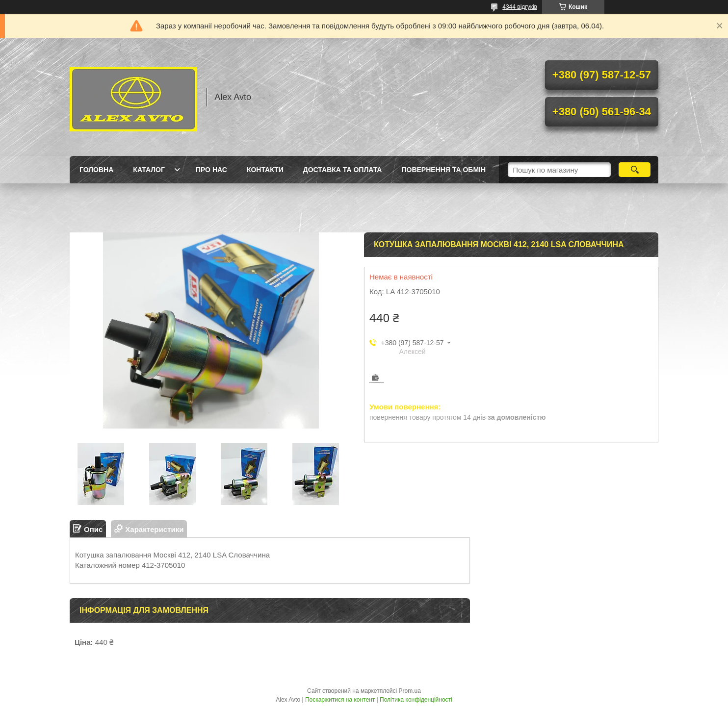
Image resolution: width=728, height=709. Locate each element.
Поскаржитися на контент (340, 700)
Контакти (265, 170)
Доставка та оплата (343, 170)
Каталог (149, 170)
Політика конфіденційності (416, 700)
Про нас (211, 170)
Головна (96, 170)
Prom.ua (410, 691)
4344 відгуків (520, 7)
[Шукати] (635, 170)
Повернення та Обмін (443, 170)
